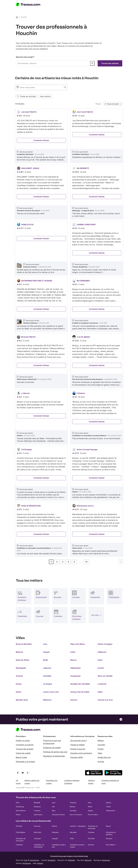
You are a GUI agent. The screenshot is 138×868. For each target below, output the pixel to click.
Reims (90, 807)
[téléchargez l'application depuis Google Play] (113, 773)
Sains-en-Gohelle (105, 676)
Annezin (19, 676)
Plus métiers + (111, 845)
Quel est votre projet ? (25, 57)
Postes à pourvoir (78, 749)
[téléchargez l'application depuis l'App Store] (94, 773)
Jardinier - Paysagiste (78, 826)
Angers (90, 811)
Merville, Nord (22, 700)
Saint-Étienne (21, 811)
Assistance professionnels (54, 756)
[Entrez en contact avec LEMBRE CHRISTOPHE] (97, 253)
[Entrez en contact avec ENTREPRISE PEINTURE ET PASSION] (41, 309)
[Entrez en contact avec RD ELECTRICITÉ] (41, 365)
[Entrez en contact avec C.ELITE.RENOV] (97, 365)
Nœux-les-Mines (78, 644)
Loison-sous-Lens (51, 692)
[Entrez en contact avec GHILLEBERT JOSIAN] (41, 197)
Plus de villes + (93, 815)
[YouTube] (23, 773)
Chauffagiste (21, 832)
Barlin (46, 660)
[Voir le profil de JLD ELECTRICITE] (41, 136)
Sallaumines (75, 668)
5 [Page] (74, 562)
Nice (90, 803)
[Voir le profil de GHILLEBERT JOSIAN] (41, 192)
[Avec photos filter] (45, 96)
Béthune (19, 652)
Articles (101, 762)
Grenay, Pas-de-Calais (80, 692)
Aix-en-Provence (76, 815)
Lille (53, 807)
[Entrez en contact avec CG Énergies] (41, 478)
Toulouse (73, 803)
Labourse (47, 668)
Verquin (46, 652)
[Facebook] (18, 773)
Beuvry (73, 660)
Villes (100, 753)
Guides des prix (104, 757)
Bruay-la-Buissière (24, 644)
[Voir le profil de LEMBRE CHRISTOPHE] (97, 248)
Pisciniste (91, 838)
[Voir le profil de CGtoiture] (97, 417)
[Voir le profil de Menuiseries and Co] (97, 529)
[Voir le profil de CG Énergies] (41, 473)
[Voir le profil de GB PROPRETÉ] (97, 192)
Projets (101, 749)
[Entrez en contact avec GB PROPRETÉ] (97, 197)
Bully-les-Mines (23, 660)
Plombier (19, 826)
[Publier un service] (92, 63)
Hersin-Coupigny (105, 644)
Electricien (38, 832)
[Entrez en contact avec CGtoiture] (97, 422)
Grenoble (73, 811)
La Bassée (102, 684)
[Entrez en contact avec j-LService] (41, 416)
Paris (18, 803)
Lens (45, 644)
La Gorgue (47, 684)
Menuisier (73, 832)
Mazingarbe (21, 668)
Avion (100, 660)
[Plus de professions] (96, 615)
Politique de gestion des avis (55, 752)
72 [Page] (86, 562)
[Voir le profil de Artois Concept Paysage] (97, 473)
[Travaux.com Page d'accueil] (29, 4)
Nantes (109, 803)
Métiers (101, 741)
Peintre (54, 826)
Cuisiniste (19, 845)
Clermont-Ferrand (58, 815)
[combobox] (56, 63)
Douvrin (74, 700)
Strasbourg (20, 807)
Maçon (108, 826)
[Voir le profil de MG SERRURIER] (97, 304)
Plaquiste (55, 832)
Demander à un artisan (25, 762)
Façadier (55, 838)
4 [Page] (68, 562)
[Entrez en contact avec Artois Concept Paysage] (97, 478)
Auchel (101, 668)
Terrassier (37, 838)
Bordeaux (37, 807)
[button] (113, 104)
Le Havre (37, 811)
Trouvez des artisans (25, 749)
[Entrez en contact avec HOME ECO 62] (41, 238)
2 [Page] (57, 562)
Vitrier (72, 838)
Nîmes (18, 815)
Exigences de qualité (52, 748)
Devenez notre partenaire (81, 753)
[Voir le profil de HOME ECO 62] (41, 248)
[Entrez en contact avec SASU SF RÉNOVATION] (41, 534)
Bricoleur (109, 838)
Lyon (54, 803)
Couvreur (37, 826)
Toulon (108, 807)
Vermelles (47, 676)
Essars (19, 684)
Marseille (37, 803)
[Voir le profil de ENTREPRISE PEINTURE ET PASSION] (41, 304)
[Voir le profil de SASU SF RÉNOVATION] (41, 529)
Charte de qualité (23, 753)
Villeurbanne (110, 811)
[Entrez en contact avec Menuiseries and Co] (97, 534)
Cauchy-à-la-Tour (105, 700)
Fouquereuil (75, 676)
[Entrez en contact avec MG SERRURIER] (97, 309)
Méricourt (47, 700)
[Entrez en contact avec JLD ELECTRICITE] (41, 140)
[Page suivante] (121, 562)
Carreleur (91, 832)
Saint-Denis (38, 815)
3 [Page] (63, 562)
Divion (19, 692)
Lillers (100, 692)
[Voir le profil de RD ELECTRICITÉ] (41, 361)
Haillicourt (102, 652)
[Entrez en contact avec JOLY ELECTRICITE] (97, 135)
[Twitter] (28, 773)
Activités (101, 745)
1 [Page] (51, 562)
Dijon (54, 811)
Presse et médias (78, 745)
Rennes (72, 807)
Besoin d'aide (21, 757)
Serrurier (91, 845)
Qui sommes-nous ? (79, 741)
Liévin (73, 652)
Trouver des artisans (110, 63)
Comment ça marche (25, 745)
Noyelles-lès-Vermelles (80, 684)
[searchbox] (56, 63)
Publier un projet (23, 741)
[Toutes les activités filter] (26, 96)
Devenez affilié (77, 757)
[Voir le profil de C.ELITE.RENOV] (97, 361)
